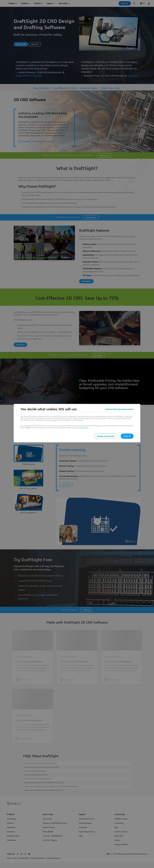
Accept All (127, 436)
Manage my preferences (106, 436)
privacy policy (83, 428)
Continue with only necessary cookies (119, 409)
